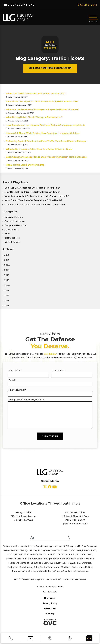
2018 (6, 295)
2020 (6, 285)
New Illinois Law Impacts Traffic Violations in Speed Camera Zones (42, 101)
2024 (6, 265)
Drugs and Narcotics (15, 225)
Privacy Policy (50, 603)
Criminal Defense (14, 217)
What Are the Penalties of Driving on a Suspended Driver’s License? (42, 109)
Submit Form (50, 436)
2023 (6, 270)
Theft (8, 234)
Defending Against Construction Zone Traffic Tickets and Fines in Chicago (46, 141)
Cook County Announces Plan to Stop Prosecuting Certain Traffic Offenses (46, 157)
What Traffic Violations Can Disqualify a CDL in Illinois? (33, 200)
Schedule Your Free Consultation (50, 68)
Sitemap (50, 614)
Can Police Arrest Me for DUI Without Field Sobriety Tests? (36, 205)
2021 (6, 280)
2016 (6, 306)
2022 (6, 275)
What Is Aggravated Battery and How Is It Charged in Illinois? (37, 196)
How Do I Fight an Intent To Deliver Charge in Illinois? (33, 192)
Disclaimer (50, 598)
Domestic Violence (15, 221)
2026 (6, 255)
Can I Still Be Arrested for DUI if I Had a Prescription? (32, 188)
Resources (50, 608)
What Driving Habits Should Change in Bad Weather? (34, 117)
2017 (6, 301)
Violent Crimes (12, 242)
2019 (6, 290)
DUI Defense (11, 230)
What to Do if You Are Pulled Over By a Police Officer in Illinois (39, 149)
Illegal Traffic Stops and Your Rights (25, 165)
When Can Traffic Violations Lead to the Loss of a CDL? (36, 93)
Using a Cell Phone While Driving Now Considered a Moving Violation (43, 133)
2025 (6, 260)
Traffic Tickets (12, 238)
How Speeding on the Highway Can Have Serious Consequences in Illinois (45, 125)
